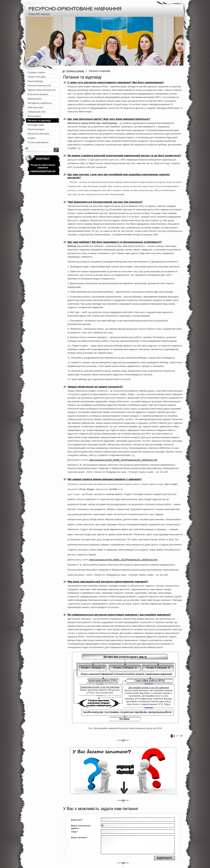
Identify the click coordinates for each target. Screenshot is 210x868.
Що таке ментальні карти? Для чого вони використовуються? (109, 119)
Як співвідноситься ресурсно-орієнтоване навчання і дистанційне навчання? (119, 615)
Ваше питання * (80, 837)
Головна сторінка (75, 71)
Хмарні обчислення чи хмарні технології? (95, 387)
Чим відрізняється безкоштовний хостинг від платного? (105, 202)
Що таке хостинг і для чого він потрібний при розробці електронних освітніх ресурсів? (119, 176)
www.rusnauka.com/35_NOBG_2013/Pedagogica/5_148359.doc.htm (123, 460)
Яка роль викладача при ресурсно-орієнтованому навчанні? (108, 581)
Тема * (75, 832)
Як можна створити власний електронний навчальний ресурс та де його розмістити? (124, 155)
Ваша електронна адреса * (81, 827)
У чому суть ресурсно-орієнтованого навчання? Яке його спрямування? (116, 82)
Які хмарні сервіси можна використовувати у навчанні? (105, 479)
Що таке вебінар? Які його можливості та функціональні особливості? (115, 242)
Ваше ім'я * (77, 820)
